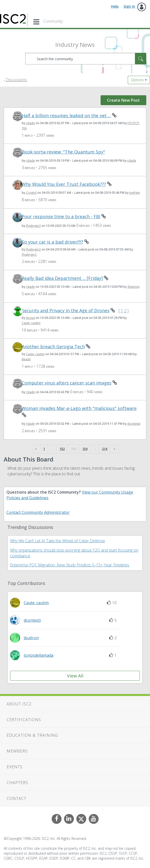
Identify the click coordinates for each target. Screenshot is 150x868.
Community (53, 21)
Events (15, 767)
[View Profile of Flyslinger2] (33, 226)
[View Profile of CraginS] (31, 193)
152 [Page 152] (62, 449)
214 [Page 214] (105, 449)
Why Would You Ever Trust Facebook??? (64, 184)
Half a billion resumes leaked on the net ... (66, 116)
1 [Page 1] (44, 449)
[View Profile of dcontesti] (134, 424)
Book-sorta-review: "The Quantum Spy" (63, 152)
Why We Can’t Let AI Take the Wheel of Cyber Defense (58, 541)
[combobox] (86, 59)
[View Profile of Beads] (26, 359)
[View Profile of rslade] (30, 123)
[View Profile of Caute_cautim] (31, 323)
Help (115, 6)
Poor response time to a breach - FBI (61, 217)
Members (17, 751)
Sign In (129, 6)
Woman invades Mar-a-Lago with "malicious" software (79, 408)
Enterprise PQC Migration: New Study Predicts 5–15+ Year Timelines (70, 565)
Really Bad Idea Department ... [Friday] (62, 278)
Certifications (24, 720)
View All (75, 676)
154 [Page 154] (85, 449)
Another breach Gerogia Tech (53, 347)
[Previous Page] (36, 449)
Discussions (16, 80)
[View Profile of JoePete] (135, 193)
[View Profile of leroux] (30, 318)
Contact (17, 798)
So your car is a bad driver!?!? (53, 242)
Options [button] (137, 80)
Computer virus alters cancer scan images (67, 383)
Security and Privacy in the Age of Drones (66, 311)
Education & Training (32, 735)
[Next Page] (114, 449)
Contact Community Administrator (38, 512)
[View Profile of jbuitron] (31, 638)
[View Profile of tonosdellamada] (39, 655)
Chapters (17, 783)
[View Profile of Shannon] (134, 287)
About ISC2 (19, 704)
